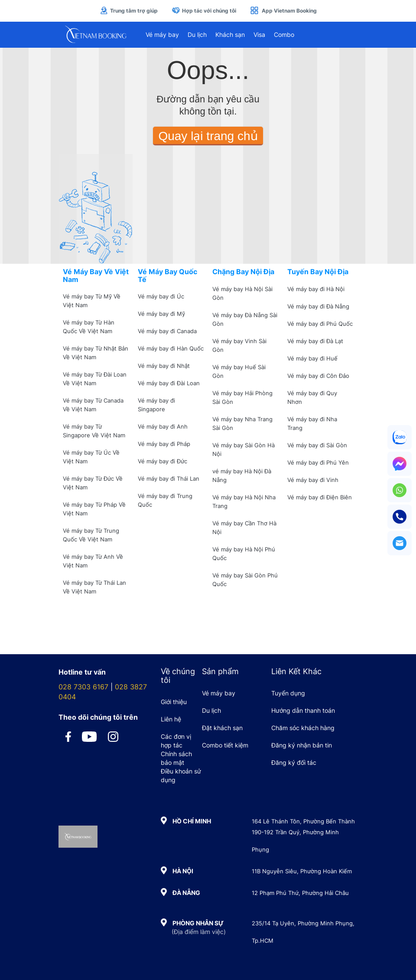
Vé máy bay (162, 34)
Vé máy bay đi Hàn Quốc (171, 348)
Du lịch (197, 34)
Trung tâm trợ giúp (129, 10)
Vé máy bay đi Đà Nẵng (318, 306)
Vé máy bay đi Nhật (164, 366)
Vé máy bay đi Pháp (164, 444)
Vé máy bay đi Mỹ (161, 314)
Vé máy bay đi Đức (162, 461)
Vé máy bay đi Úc (161, 296)
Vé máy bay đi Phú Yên (318, 462)
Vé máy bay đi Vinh (313, 480)
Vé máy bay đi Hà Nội (316, 289)
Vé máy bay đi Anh (163, 426)
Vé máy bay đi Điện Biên (320, 497)
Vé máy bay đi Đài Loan (169, 383)
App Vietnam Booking (283, 10)
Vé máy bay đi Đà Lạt (315, 341)
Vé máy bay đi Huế (312, 358)
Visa (259, 34)
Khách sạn (230, 34)
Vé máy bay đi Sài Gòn (317, 445)
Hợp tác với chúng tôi (204, 10)
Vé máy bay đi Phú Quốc (320, 324)
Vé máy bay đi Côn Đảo (318, 376)
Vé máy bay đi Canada (167, 331)
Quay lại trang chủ (208, 136)
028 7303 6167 (83, 687)
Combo (284, 34)
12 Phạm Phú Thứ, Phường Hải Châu (300, 893)
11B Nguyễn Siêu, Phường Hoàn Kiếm (302, 871)
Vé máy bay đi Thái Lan (169, 479)
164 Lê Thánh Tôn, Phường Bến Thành (303, 821)
